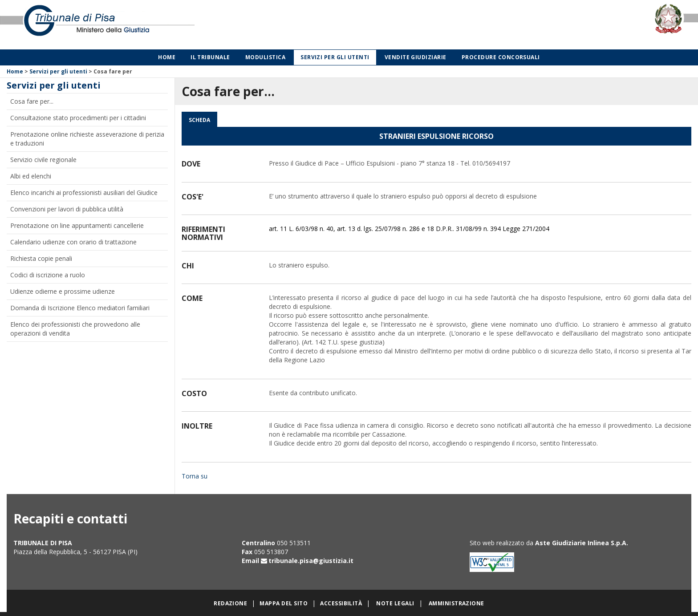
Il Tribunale (210, 57)
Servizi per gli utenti (335, 57)
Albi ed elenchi (31, 176)
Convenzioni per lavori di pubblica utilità (67, 209)
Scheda (199, 120)
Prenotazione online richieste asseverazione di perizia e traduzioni (87, 139)
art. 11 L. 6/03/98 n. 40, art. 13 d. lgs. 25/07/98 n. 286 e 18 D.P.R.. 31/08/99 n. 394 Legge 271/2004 (409, 229)
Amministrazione (457, 603)
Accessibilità (341, 603)
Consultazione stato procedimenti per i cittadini (78, 118)
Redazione (230, 603)
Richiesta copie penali (41, 258)
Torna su (195, 476)
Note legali (395, 603)
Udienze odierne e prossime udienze (63, 291)
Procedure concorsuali (501, 57)
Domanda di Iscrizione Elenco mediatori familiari (80, 308)
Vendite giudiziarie (416, 57)
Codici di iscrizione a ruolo (48, 275)
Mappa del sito (284, 603)
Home (167, 57)
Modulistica (265, 57)
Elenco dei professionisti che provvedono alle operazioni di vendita (75, 329)
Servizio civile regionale (43, 160)
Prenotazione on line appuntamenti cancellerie (77, 225)
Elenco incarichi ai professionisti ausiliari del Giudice (84, 192)
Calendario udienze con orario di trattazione (73, 242)
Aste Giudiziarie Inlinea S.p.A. (582, 543)
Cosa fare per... (32, 101)
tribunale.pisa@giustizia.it (311, 561)
